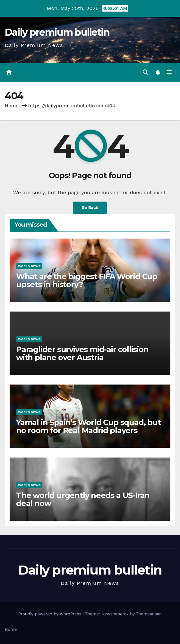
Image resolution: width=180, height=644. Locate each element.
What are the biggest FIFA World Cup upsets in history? (87, 280)
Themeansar (148, 614)
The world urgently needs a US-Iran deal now (83, 499)
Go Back (90, 208)
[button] (145, 72)
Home (12, 106)
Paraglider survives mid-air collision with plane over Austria (82, 353)
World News (29, 266)
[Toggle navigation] (170, 72)
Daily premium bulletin (57, 32)
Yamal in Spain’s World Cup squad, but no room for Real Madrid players (88, 426)
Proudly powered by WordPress (51, 614)
